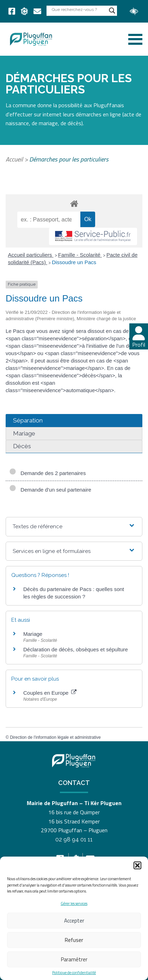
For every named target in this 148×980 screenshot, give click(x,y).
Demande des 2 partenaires (47, 473)
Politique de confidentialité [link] (74, 973)
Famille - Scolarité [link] (80, 255)
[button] (137, 865)
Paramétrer (74, 959)
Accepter (74, 921)
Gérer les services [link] (74, 903)
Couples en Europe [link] (50, 693)
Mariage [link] (33, 634)
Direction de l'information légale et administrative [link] (55, 737)
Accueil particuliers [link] (31, 255)
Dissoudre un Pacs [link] (74, 262)
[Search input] (79, 9)
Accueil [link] (14, 159)
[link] (12, 11)
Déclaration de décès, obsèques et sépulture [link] (76, 649)
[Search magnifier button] (112, 11)
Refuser (74, 940)
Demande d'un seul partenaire (50, 490)
